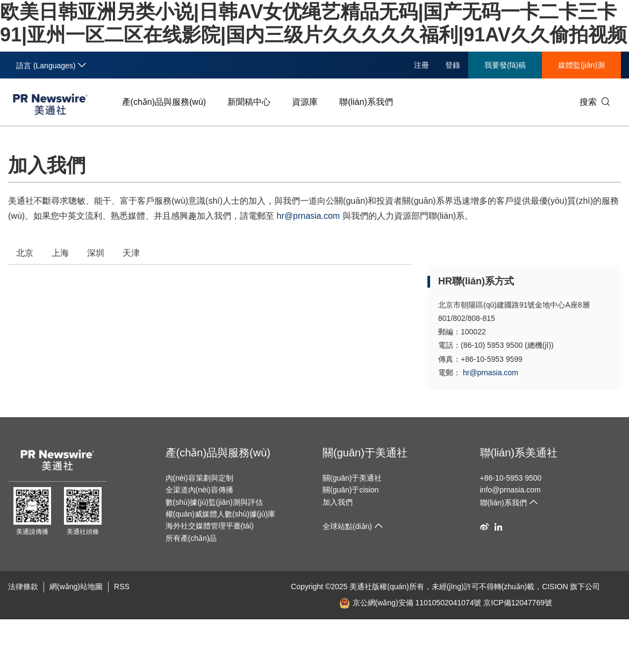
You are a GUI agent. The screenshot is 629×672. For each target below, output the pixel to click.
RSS (122, 587)
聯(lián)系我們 (366, 102)
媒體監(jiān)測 (581, 65)
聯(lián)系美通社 (519, 453)
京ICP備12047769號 (518, 603)
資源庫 (305, 102)
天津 (131, 253)
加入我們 (338, 502)
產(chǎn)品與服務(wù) (164, 102)
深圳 (96, 253)
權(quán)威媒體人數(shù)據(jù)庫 (221, 514)
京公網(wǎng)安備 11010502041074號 (410, 603)
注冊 (421, 65)
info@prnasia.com (510, 490)
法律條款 (23, 587)
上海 (60, 253)
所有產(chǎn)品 (191, 538)
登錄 (453, 65)
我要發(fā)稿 (505, 65)
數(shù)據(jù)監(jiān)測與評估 (214, 502)
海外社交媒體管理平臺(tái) (210, 526)
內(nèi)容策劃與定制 (199, 478)
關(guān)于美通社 (365, 453)
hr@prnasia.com (309, 216)
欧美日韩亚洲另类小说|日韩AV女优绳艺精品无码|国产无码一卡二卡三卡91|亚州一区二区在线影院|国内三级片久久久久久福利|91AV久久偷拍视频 (241, 635)
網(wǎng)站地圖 (76, 587)
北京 (25, 253)
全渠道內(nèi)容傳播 (199, 490)
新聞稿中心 (249, 102)
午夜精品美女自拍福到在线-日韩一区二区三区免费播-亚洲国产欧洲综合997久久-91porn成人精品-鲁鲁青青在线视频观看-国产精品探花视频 (231, 645)
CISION (555, 587)
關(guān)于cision (351, 490)
